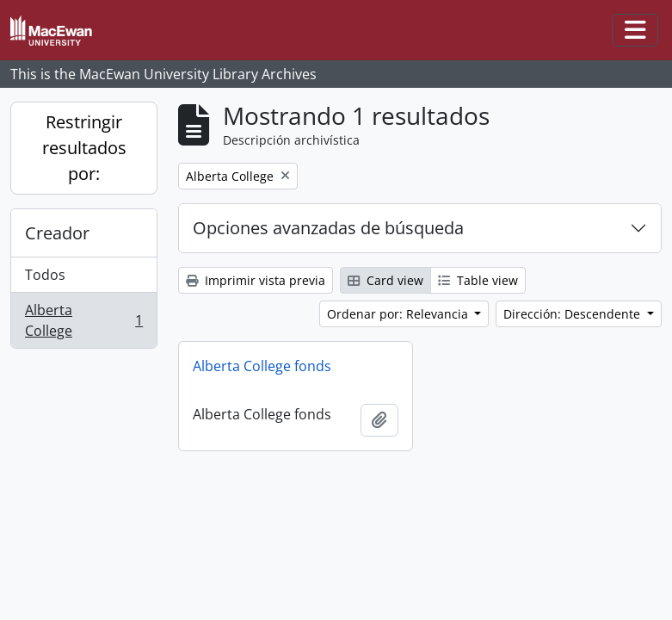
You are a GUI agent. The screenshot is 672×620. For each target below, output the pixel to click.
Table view (478, 280)
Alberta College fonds (262, 366)
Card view (385, 280)
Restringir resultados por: (84, 148)
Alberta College (83, 320)
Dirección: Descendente (573, 314)
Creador (57, 233)
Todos (45, 275)
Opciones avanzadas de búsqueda (328, 228)
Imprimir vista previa (256, 280)
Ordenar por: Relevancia (399, 314)
